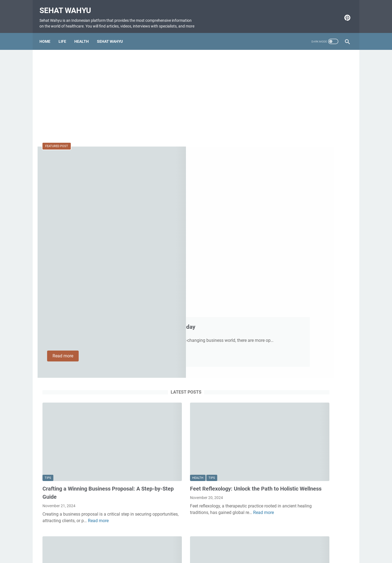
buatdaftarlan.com (326, 77)
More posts (145, 511)
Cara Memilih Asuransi (290, 84)
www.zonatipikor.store (317, 71)
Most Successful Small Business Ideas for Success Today (193, 175)
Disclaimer (215, 543)
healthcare (70, 442)
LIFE (65, 40)
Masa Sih (277, 77)
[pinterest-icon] (344, 16)
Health (157, 324)
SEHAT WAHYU (113, 40)
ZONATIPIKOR (281, 71)
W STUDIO (297, 77)
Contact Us (175, 543)
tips (48, 324)
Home (48, 40)
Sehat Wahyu (68, 6)
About (195, 543)
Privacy (235, 543)
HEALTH (85, 40)
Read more (168, 229)
